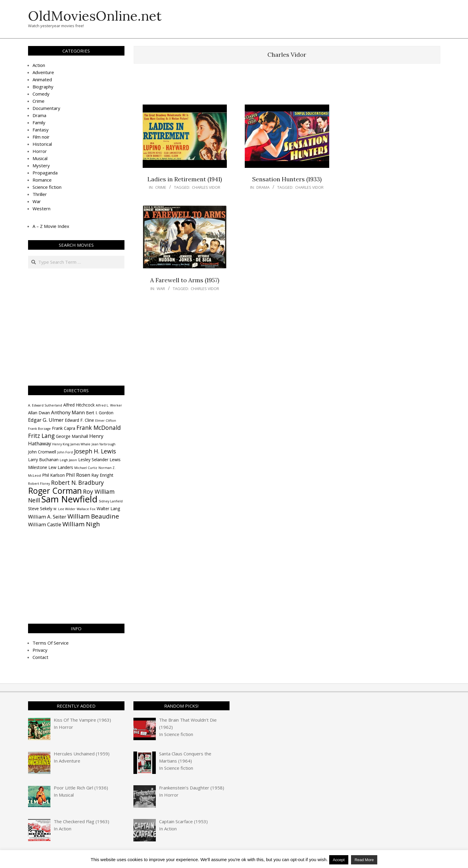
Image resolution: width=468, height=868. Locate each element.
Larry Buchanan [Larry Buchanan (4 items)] (43, 460)
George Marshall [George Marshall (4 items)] (72, 436)
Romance (42, 180)
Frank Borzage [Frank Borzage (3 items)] (39, 429)
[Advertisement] (287, 87)
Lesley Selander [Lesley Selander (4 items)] (93, 460)
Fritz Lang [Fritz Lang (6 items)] (41, 436)
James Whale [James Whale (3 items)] (80, 444)
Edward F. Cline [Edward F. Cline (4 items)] (79, 420)
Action (39, 65)
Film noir (41, 137)
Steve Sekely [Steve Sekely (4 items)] (40, 509)
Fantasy (41, 130)
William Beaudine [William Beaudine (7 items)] (93, 516)
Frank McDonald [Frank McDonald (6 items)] (99, 428)
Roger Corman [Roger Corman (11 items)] (55, 491)
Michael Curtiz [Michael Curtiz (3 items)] (86, 468)
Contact (40, 657)
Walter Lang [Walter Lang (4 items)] (108, 509)
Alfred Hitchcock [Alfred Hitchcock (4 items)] (79, 405)
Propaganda (45, 173)
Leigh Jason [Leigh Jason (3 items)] (68, 460)
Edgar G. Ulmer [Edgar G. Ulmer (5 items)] (46, 420)
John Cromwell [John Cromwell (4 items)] (42, 452)
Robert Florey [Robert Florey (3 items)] (39, 484)
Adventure (43, 72)
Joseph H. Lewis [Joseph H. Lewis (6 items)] (95, 451)
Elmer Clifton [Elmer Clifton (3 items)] (106, 421)
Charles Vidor (206, 187)
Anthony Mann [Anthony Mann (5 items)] (68, 412)
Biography (43, 87)
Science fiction (47, 187)
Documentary (46, 108)
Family (39, 122)
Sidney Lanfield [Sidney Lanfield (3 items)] (111, 501)
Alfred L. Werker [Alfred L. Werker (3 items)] (109, 405)
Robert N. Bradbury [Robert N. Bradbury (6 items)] (77, 483)
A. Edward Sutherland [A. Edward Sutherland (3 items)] (45, 405)
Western (41, 208)
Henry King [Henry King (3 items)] (61, 444)
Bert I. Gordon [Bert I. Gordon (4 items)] (100, 413)
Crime (161, 187)
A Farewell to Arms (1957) (185, 280)
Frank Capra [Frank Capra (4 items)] (64, 428)
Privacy (40, 650)
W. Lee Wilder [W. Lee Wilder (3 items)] (64, 509)
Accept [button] (339, 860)
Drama (263, 187)
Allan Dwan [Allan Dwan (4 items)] (39, 413)
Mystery (41, 165)
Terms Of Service (51, 643)
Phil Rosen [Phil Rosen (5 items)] (78, 475)
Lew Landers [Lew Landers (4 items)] (61, 467)
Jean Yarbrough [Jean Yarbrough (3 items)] (104, 444)
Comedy (41, 94)
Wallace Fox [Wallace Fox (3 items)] (86, 509)
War (161, 289)
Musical (40, 158)
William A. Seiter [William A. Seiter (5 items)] (47, 517)
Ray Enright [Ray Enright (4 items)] (102, 475)
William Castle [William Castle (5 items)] (45, 524)
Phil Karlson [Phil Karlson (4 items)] (53, 475)
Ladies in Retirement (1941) (185, 179)
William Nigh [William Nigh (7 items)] (81, 524)
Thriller (40, 194)
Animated (42, 79)
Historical (42, 144)
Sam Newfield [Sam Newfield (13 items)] (69, 499)
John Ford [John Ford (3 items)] (65, 452)
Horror (40, 151)
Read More (364, 860)
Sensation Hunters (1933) (287, 179)
